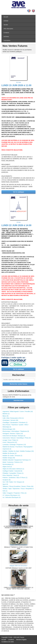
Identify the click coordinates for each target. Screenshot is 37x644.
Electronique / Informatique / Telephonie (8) (16, 431)
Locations (11, 640)
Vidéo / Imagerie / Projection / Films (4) (15, 493)
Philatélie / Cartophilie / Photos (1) (13, 473)
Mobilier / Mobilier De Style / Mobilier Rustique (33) (18, 451)
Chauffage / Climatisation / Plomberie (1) (15, 423)
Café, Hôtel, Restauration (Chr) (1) (13, 418)
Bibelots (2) (6, 414)
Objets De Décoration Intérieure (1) (13, 469)
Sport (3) (5, 484)
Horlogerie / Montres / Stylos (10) (13, 434)
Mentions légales (21, 640)
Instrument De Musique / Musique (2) (14, 436)
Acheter (6, 21)
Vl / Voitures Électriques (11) (11, 495)
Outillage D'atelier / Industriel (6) (12, 471)
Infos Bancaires (8, 29)
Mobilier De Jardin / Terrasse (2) (12, 456)
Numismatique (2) (8, 464)
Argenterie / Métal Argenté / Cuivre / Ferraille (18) (18, 411)
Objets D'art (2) (7, 467)
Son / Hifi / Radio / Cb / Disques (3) (13, 482)
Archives (6, 37)
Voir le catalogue (18, 192)
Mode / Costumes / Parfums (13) (13, 462)
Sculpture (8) (7, 480)
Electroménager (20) (9, 429)
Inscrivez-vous (18, 400)
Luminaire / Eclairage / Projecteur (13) (14, 445)
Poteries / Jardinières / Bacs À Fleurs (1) (15, 478)
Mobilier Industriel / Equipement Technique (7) (17, 460)
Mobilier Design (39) (9, 458)
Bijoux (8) (5, 416)
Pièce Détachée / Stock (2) (11, 475)
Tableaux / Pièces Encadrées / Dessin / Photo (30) (18, 486)
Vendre (6, 25)
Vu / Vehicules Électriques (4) (12, 497)
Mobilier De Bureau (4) (10, 453)
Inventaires (7, 40)
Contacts (6, 33)
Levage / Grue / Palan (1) (10, 440)
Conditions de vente (8, 642)
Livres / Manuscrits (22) (10, 442)
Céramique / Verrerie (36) (10, 420)
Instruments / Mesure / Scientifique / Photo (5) (17, 438)
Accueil (6, 17)
